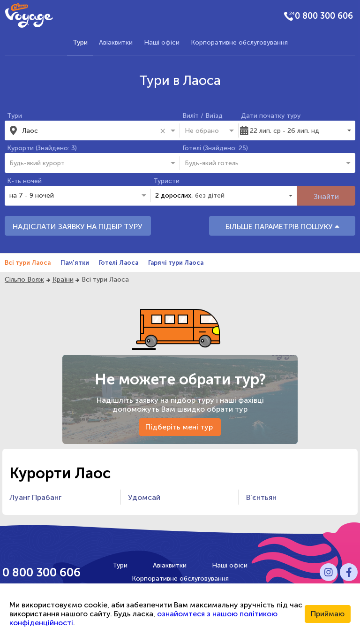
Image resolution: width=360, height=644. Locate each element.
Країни (63, 280)
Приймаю (328, 614)
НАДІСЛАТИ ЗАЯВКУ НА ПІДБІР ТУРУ (78, 226)
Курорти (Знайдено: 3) (42, 148)
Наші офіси (162, 42)
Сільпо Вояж (24, 280)
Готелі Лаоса (119, 263)
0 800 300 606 (324, 16)
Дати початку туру (271, 116)
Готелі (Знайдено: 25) (215, 148)
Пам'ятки (75, 263)
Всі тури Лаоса (28, 263)
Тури (80, 42)
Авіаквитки (116, 42)
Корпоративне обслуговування (239, 42)
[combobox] (89, 130)
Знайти (326, 196)
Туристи (166, 181)
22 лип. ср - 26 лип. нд (285, 131)
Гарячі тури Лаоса (176, 263)
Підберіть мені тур (180, 427)
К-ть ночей (24, 181)
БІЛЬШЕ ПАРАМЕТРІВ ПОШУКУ (282, 226)
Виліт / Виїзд (202, 116)
